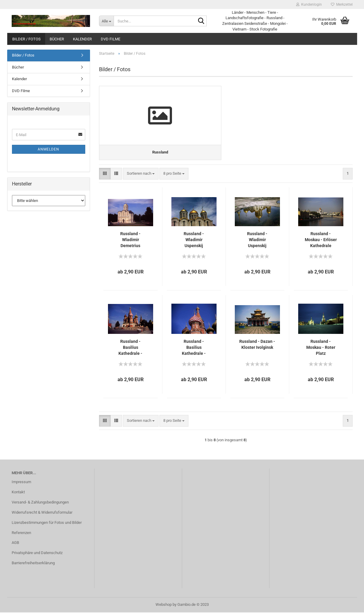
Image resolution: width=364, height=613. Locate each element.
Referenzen (21, 533)
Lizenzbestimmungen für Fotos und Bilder (47, 523)
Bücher (57, 39)
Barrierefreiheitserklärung (33, 564)
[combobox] (141, 174)
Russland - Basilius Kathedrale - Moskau (130, 348)
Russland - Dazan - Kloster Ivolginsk (257, 345)
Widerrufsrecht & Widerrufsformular (42, 513)
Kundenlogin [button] (309, 4)
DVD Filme (111, 39)
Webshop (164, 605)
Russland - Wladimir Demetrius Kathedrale (131, 241)
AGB (15, 543)
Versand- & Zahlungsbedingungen (40, 503)
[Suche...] (106, 21)
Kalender (82, 39)
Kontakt (18, 493)
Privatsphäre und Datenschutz (37, 554)
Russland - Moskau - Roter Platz (321, 348)
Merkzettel (342, 4)
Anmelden (48, 149)
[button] (105, 174)
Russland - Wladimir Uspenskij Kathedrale (194, 241)
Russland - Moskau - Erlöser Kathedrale (321, 240)
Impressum (21, 482)
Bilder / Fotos (26, 39)
